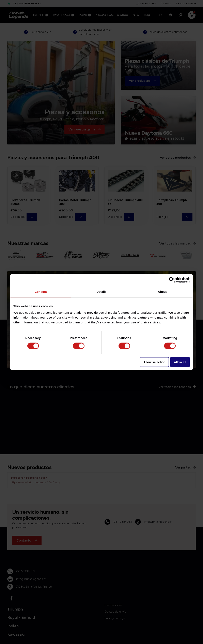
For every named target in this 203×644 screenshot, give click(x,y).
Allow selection (154, 362)
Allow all (180, 362)
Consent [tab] (41, 292)
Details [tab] (101, 292)
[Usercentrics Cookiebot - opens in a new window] (172, 280)
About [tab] (162, 292)
